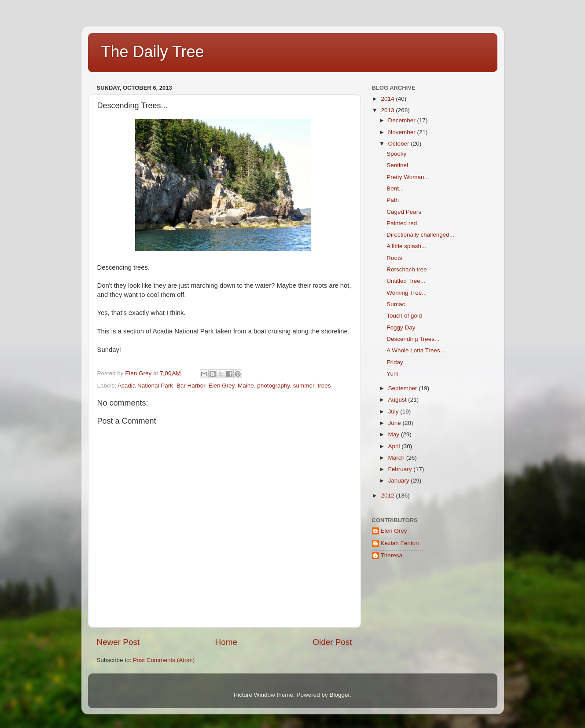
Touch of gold (404, 316)
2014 (388, 99)
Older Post (332, 642)
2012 (388, 496)
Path (393, 200)
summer (304, 386)
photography (273, 386)
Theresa (392, 555)
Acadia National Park (145, 386)
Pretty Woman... (408, 177)
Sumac (396, 304)
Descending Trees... (413, 339)
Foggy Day (401, 327)
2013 (388, 110)
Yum (392, 374)
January (400, 481)
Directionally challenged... (420, 235)
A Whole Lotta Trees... (416, 350)
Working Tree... (407, 293)
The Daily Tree (153, 52)
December (403, 120)
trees (324, 386)
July (394, 412)
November (403, 132)
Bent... (395, 188)
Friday (395, 362)
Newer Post (118, 642)
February (401, 469)
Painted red (402, 223)
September (404, 388)
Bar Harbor (191, 386)
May (395, 434)
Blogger (340, 695)
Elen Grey (221, 386)
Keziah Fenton (400, 543)
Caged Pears (404, 212)
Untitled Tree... (406, 281)
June (396, 423)
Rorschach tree (407, 269)
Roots (394, 258)
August (398, 400)
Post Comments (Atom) (164, 660)
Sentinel (397, 165)
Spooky (396, 154)
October (400, 144)
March (397, 458)
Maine (246, 386)
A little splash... (406, 246)
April (395, 446)
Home (226, 642)
